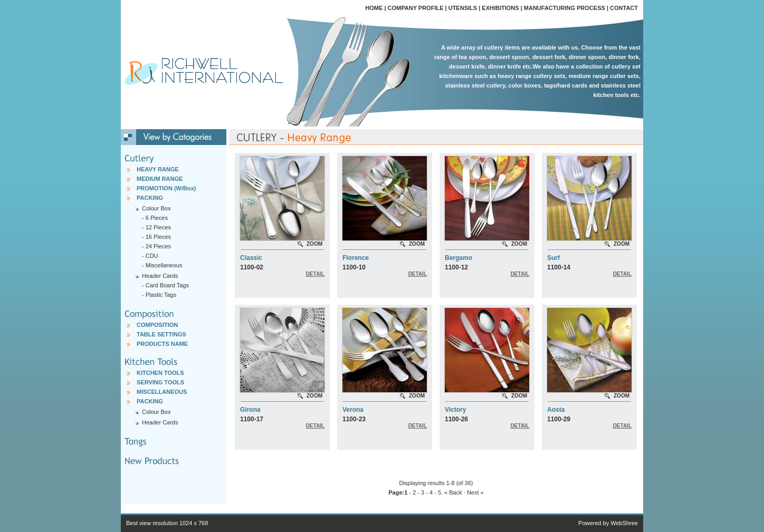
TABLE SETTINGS (161, 334)
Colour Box (156, 412)
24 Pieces (158, 246)
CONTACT (624, 8)
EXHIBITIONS (500, 8)
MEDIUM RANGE (160, 179)
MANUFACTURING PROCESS (565, 8)
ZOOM (314, 244)
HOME (374, 8)
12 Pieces (158, 227)
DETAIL (315, 274)
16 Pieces (158, 237)
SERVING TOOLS (160, 382)
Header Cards (160, 422)
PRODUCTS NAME (162, 344)
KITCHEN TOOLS (160, 373)
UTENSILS (463, 8)
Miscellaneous (164, 265)
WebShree (624, 523)
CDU (152, 256)
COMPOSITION (157, 325)
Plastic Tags (161, 295)
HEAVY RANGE (158, 169)
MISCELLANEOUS (162, 392)
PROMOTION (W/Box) (166, 188)
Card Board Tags (167, 285)
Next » (475, 492)
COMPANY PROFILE (416, 8)
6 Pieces (157, 218)
